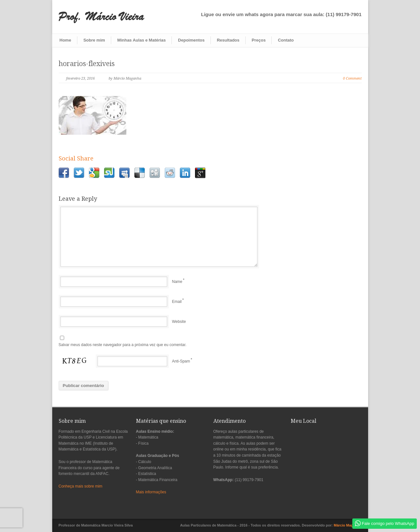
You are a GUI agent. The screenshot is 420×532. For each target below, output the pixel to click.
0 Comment (352, 78)
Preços (259, 40)
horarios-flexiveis (87, 64)
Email (177, 302)
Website (179, 322)
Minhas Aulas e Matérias (142, 40)
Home (65, 40)
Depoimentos (191, 40)
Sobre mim (94, 40)
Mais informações (151, 492)
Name (177, 282)
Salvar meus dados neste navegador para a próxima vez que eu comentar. (123, 345)
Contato (286, 40)
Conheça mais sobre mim (81, 486)
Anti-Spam (181, 361)
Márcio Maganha (347, 525)
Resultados (228, 40)
